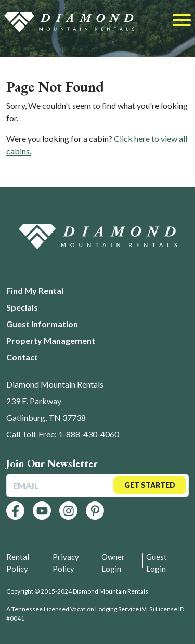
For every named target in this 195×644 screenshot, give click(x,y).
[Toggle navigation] (182, 21)
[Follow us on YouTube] (42, 511)
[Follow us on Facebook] (15, 511)
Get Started (150, 485)
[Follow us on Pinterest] (95, 511)
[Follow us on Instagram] (68, 511)
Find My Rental (35, 291)
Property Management (51, 340)
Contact (22, 357)
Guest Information (42, 324)
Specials (22, 307)
